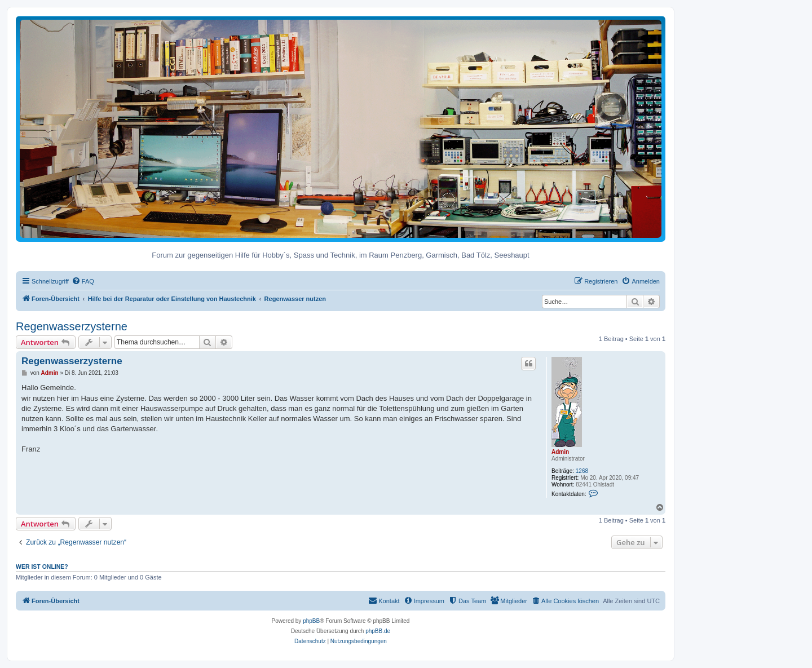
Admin (560, 452)
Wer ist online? (42, 567)
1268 (582, 471)
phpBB (311, 621)
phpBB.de (378, 631)
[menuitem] (83, 281)
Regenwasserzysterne (72, 326)
